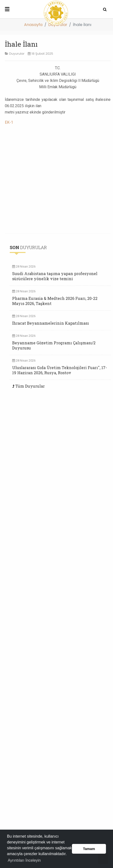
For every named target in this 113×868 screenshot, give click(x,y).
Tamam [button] (89, 849)
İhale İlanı (21, 44)
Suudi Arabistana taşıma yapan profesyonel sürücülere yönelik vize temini (55, 276)
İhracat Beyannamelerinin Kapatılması (51, 323)
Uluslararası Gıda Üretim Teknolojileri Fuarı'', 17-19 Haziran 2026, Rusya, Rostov (60, 370)
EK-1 (9, 122)
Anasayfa (33, 25)
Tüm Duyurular (30, 386)
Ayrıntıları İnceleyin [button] (24, 860)
